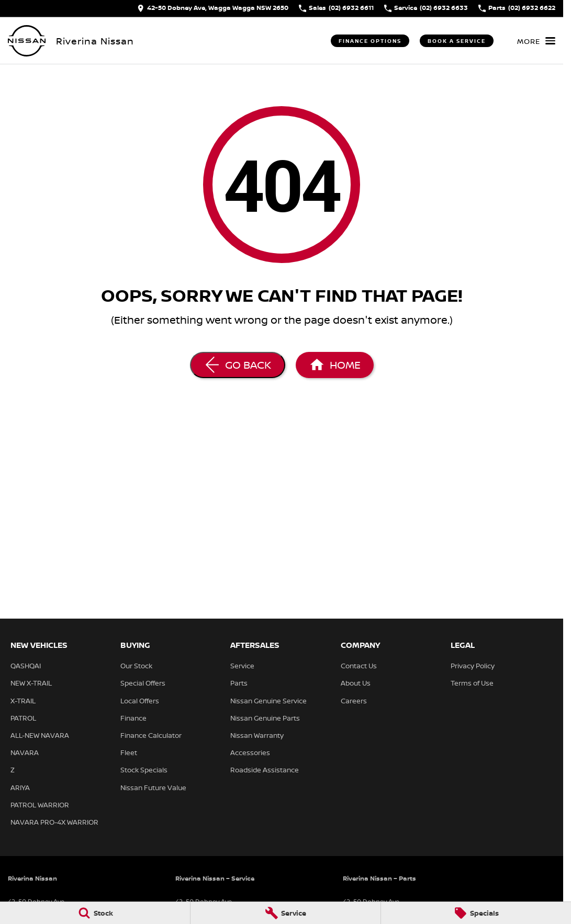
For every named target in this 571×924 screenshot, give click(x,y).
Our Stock (136, 666)
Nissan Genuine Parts (265, 718)
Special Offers (143, 683)
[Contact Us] (213, 8)
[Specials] (476, 913)
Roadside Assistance (265, 770)
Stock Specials (144, 770)
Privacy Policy (473, 666)
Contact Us (359, 666)
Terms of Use (472, 683)
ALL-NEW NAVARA (40, 735)
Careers (354, 701)
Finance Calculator (151, 735)
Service (242, 666)
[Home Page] (27, 41)
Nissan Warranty (257, 735)
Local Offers (140, 701)
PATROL (23, 718)
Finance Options (370, 41)
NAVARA (25, 752)
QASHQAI (26, 666)
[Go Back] (238, 365)
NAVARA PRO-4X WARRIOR (54, 822)
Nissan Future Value (153, 788)
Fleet (129, 752)
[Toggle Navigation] (536, 41)
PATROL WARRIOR (40, 805)
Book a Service (457, 41)
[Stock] (95, 913)
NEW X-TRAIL (31, 683)
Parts (239, 683)
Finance (133, 718)
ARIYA (20, 788)
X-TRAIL (23, 701)
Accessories (250, 752)
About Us (356, 683)
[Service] (285, 913)
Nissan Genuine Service (268, 701)
